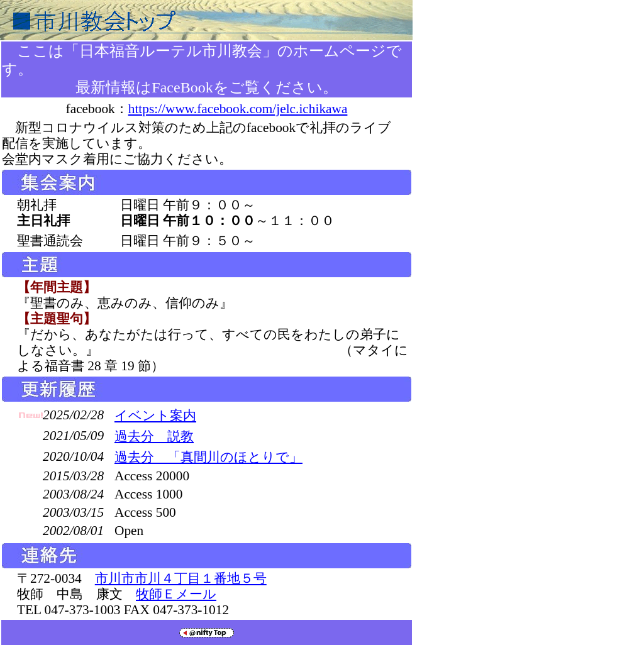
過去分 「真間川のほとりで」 (208, 457)
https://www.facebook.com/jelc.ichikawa (238, 109)
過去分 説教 (154, 436)
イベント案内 (155, 416)
